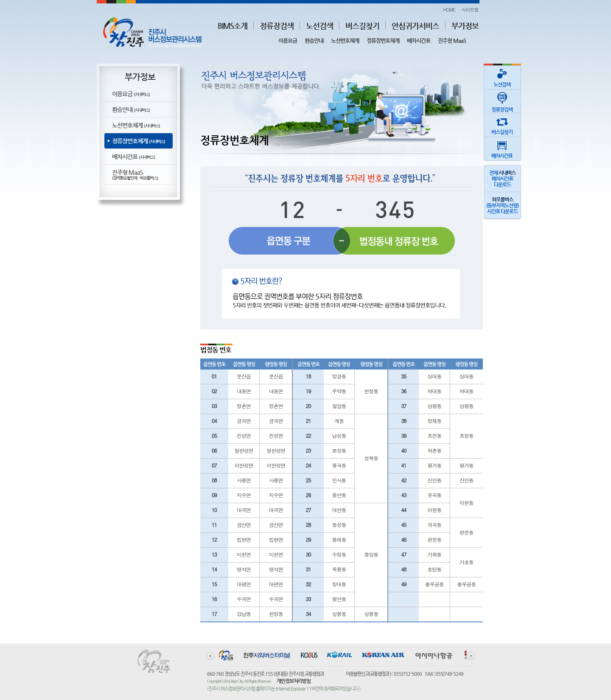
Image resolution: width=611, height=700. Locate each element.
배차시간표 (419, 41)
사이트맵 (470, 10)
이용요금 (288, 41)
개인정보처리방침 (294, 681)
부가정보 (465, 26)
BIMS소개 (233, 26)
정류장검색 (277, 26)
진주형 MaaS (452, 41)
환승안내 (314, 41)
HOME (449, 10)
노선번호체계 (345, 41)
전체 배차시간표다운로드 (502, 179)
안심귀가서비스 (415, 26)
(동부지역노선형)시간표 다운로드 (502, 205)
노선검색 (320, 26)
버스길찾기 (362, 26)
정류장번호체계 (383, 41)
